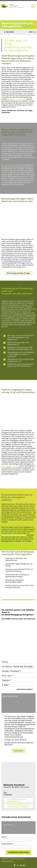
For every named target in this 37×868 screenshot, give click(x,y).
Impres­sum (5, 859)
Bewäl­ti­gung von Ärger (10, 466)
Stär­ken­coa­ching (10, 165)
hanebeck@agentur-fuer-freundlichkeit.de (17, 800)
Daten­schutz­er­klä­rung (17, 859)
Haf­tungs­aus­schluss (7, 861)
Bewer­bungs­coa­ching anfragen (18, 273)
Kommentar (8, 825)
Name (4, 837)
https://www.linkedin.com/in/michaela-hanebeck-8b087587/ (19, 806)
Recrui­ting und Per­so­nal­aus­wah (14, 535)
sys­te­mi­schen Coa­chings (16, 99)
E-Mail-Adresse (8, 844)
